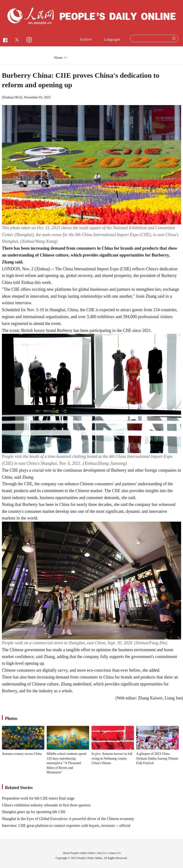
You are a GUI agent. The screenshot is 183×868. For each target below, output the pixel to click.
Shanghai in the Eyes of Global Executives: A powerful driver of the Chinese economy (68, 819)
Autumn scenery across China (22, 754)
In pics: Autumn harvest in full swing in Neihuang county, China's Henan (112, 758)
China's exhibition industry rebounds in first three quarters (46, 805)
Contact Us (114, 853)
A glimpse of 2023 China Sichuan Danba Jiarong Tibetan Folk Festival (157, 758)
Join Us (102, 853)
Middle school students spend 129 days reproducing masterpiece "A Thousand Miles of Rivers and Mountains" (66, 763)
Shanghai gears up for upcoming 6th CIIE (34, 812)
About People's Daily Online (79, 853)
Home (58, 58)
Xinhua (8, 97)
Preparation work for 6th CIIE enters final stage (38, 798)
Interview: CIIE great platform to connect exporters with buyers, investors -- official (66, 826)
